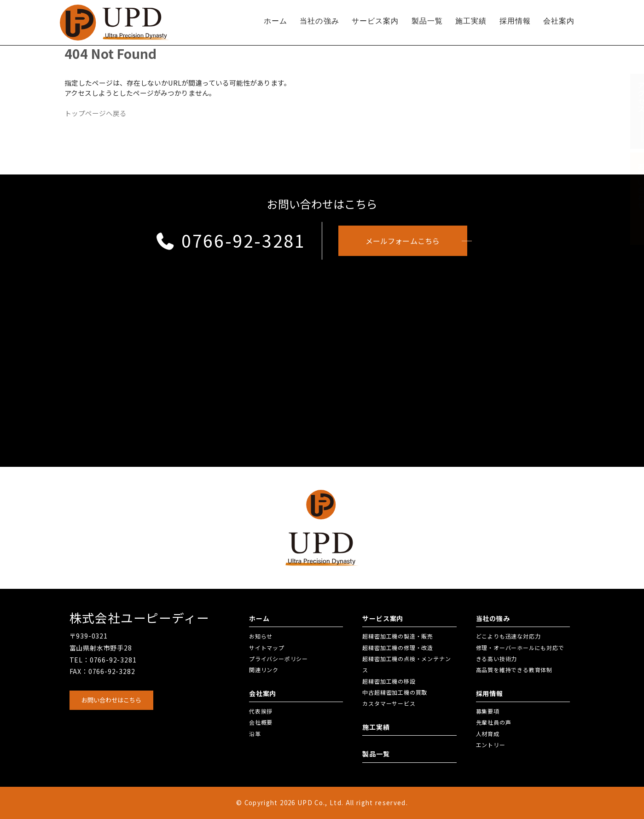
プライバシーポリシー (278, 659)
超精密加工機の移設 (389, 681)
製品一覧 (427, 21)
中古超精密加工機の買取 (395, 692)
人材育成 (488, 734)
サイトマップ (267, 648)
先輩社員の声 (494, 722)
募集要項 (488, 711)
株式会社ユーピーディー (139, 618)
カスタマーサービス (389, 703)
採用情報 (515, 21)
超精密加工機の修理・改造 (398, 648)
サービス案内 (375, 21)
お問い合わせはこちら (111, 700)
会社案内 (559, 21)
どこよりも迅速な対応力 (508, 636)
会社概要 (261, 722)
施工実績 (471, 21)
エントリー (491, 745)
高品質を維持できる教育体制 (514, 670)
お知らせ (261, 636)
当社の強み (319, 21)
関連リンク (264, 670)
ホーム (276, 21)
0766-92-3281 (230, 240)
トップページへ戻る (96, 113)
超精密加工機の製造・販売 (398, 636)
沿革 (255, 734)
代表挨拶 (261, 711)
